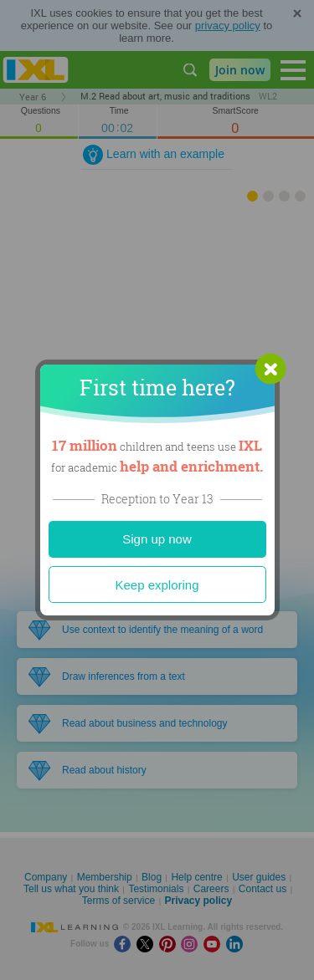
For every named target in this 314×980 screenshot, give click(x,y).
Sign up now (157, 539)
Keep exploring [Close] (157, 585)
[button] (270, 369)
